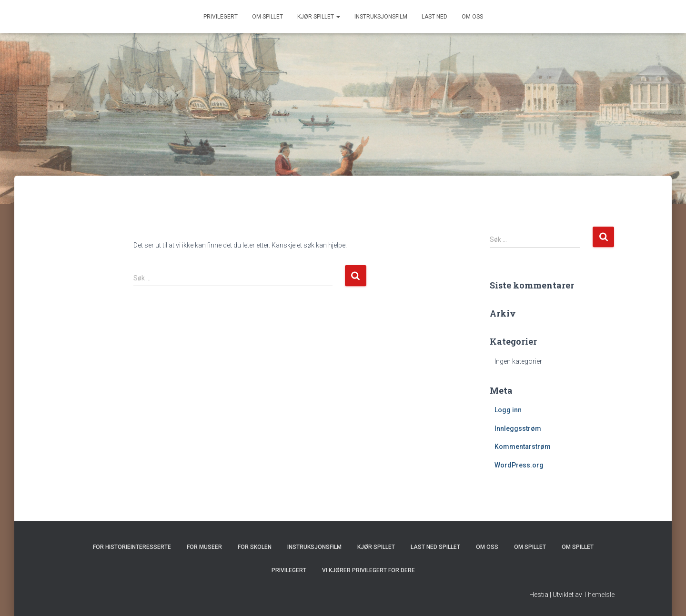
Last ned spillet (435, 547)
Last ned (434, 17)
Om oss (472, 17)
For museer (204, 547)
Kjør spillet (319, 17)
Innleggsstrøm (518, 428)
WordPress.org (519, 465)
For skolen (255, 547)
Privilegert (221, 17)
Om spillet (267, 17)
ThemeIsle (599, 595)
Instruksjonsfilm (381, 17)
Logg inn (508, 410)
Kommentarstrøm (523, 447)
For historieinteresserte (132, 547)
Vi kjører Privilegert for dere (368, 570)
